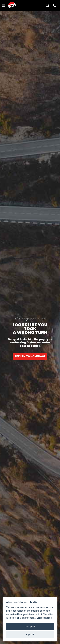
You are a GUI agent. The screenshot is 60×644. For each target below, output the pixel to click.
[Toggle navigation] (3, 6)
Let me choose (44, 618)
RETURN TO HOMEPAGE (30, 356)
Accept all (30, 627)
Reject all (30, 634)
